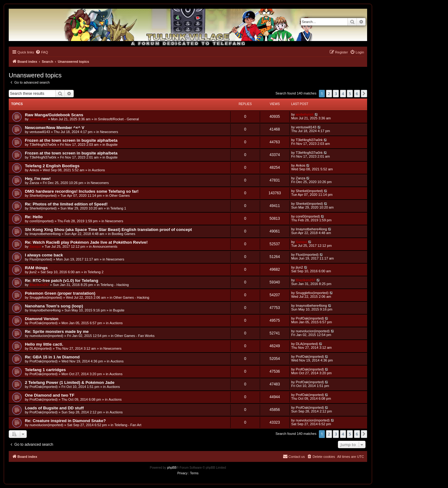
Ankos (34, 170)
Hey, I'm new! (38, 179)
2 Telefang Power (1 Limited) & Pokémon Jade (70, 382)
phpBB (172, 468)
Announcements (105, 246)
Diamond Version (42, 319)
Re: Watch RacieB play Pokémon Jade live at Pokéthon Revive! (86, 242)
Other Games (119, 196)
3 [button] (336, 94)
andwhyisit (38, 119)
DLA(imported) (41, 348)
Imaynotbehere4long (45, 234)
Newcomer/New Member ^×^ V (55, 128)
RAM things (36, 268)
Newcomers (109, 132)
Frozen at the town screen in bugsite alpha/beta (71, 140)
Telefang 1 (118, 208)
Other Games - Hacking (131, 297)
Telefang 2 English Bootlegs (52, 166)
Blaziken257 (39, 285)
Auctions (98, 170)
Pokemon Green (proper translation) (60, 293)
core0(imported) (42, 221)
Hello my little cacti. (44, 344)
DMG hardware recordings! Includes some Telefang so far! (82, 191)
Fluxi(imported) (41, 259)
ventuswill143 (40, 132)
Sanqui (35, 246)
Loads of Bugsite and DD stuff (54, 408)
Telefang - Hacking (115, 285)
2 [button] (329, 94)
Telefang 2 (96, 272)
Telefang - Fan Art (128, 425)
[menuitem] (42, 52)
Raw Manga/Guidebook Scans (54, 115)
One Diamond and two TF (50, 395)
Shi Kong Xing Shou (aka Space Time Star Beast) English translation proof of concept (108, 230)
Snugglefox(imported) (46, 297)
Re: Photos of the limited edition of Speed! (66, 204)
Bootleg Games (124, 234)
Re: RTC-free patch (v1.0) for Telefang (62, 281)
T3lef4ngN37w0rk (43, 145)
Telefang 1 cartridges (45, 370)
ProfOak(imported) (44, 323)
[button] (364, 94)
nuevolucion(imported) (47, 336)
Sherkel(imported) (43, 196)
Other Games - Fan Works (135, 336)
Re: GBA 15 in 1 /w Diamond (52, 357)
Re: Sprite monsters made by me (57, 331)
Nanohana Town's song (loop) (54, 306)
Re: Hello (34, 217)
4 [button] (343, 94)
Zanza (34, 183)
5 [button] (350, 94)
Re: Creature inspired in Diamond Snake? (65, 421)
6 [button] (357, 94)
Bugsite (112, 145)
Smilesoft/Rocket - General (118, 119)
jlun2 (33, 272)
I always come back (44, 255)
